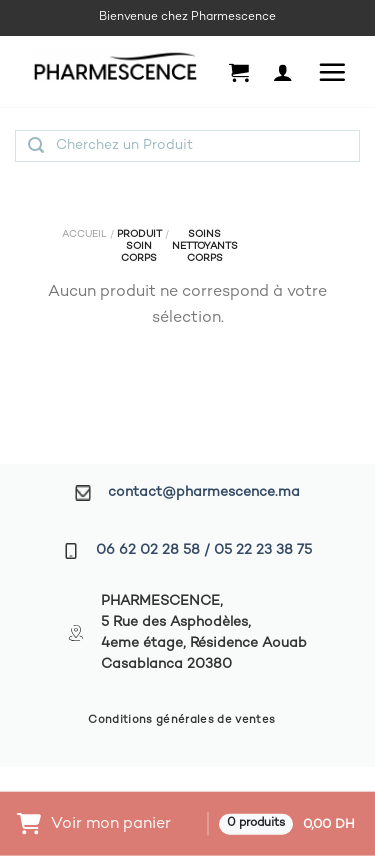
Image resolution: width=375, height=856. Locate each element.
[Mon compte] (283, 72)
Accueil (84, 234)
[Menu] (332, 72)
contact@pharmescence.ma (204, 492)
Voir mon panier (111, 823)
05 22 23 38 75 (263, 550)
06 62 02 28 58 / (155, 550)
